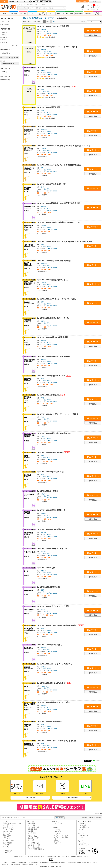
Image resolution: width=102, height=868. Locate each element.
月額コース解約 (32, 836)
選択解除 (3, 61)
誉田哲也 (43, 71)
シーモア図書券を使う (34, 843)
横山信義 (43, 206)
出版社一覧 (92, 818)
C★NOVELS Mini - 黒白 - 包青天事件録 (52, 337)
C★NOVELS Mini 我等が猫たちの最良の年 (54, 433)
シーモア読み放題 (7, 851)
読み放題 (12, 1)
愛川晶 (43, 187)
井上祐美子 (44, 340)
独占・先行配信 (8, 843)
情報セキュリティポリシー (41, 856)
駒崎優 (43, 417)
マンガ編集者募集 (84, 827)
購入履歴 (30, 831)
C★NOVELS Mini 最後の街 (47, 67)
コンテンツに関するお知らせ (36, 849)
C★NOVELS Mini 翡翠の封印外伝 (50, 472)
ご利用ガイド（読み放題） (61, 837)
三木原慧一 (44, 436)
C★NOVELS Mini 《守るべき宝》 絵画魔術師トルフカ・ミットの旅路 (64, 242)
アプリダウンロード (59, 823)
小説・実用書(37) (5, 24)
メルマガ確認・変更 (34, 827)
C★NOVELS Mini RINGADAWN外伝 (51, 683)
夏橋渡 (43, 245)
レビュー (19, 1)
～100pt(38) (4, 72)
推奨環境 (56, 841)
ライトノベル (60, 14)
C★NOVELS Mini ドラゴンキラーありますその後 (56, 741)
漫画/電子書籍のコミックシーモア (12, 823)
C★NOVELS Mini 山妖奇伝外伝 (49, 722)
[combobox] (48, 8)
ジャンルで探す (23, 8)
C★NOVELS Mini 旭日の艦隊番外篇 (51, 510)
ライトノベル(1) (5, 22)
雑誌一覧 (85, 818)
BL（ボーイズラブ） (9, 829)
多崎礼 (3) (3, 40)
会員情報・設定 (32, 829)
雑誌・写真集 (79, 14)
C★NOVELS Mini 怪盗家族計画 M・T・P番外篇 (56, 127)
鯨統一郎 (43, 552)
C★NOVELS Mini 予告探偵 (47, 491)
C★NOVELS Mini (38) (8, 64)
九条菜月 (43, 628)
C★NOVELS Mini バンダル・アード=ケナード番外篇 (58, 414)
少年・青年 (14, 14)
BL (32, 14)
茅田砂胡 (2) (4, 42)
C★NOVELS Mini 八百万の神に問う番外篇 (54, 87)
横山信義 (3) (4, 37)
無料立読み (93, 35)
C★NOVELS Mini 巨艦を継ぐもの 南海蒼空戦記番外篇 (58, 203)
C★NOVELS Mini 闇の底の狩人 (49, 645)
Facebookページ (84, 835)
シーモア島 (27, 1)
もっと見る (15, 45)
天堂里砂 (43, 149)
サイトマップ (57, 843)
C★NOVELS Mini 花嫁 (46, 568)
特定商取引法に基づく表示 (54, 856)
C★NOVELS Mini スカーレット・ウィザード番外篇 (57, 47)
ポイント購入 (32, 825)
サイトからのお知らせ (34, 847)
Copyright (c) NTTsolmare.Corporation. (51, 867)
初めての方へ (57, 833)
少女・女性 (23, 14)
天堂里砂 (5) (4, 32)
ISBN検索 (74, 856)
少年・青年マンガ (8, 825)
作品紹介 (81, 823)
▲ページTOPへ (98, 813)
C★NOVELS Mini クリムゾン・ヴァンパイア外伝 (56, 299)
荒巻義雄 (43, 513)
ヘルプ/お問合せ (58, 831)
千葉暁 (43, 456)
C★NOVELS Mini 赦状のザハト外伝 (51, 376)
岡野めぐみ (44, 168)
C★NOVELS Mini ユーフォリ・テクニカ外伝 (54, 664)
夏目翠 (43, 302)
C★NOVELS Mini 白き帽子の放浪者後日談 (54, 261)
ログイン (95, 1)
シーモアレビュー (7, 853)
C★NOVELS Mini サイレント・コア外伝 (53, 606)
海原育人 (43, 744)
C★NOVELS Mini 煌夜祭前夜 (48, 107)
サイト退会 (31, 840)
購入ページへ (93, 31)
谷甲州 (43, 590)
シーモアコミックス (42, 14)
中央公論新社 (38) (5, 53)
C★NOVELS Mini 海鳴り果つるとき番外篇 (54, 357)
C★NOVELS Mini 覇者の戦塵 (48, 587)
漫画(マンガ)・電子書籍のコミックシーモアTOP (38, 18)
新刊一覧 (98, 818)
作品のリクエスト (59, 839)
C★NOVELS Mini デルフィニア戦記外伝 (53, 26)
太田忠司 (43, 494)
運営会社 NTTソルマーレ (82, 856)
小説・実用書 (70, 14)
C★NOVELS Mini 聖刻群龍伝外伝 (50, 453)
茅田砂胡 (43, 29)
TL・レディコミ (8, 831)
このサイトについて (66, 856)
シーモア (4, 1)
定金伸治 (43, 667)
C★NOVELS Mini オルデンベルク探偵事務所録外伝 (57, 625)
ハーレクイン (7, 839)
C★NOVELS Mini (52, 33)
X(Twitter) (82, 837)
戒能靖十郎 (44, 129)
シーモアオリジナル (9, 841)
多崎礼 (43, 90)
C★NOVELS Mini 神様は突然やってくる (53, 280)
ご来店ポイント (30, 798)
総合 (5, 14)
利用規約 (21, 856)
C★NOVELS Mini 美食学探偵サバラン (52, 184)
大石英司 (43, 609)
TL (51, 14)
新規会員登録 (32, 823)
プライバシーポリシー (29, 856)
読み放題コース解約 (34, 838)
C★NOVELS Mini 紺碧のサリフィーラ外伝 (54, 702)
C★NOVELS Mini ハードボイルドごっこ (53, 549)
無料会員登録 (82, 1)
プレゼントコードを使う (35, 845)
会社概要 (16, 856)
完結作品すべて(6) (6, 80)
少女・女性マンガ (8, 827)
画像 (53, 22)
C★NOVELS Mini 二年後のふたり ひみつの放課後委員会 (59, 165)
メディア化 (88, 14)
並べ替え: (84, 22)
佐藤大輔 (43, 532)
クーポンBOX (32, 833)
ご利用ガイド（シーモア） (61, 835)
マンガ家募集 (83, 825)
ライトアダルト (97, 14)
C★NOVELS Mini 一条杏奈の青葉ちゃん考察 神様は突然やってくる (63, 146)
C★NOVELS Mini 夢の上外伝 (49, 395)
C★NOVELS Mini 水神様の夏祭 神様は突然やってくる (58, 222)
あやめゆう (44, 686)
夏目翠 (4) (3, 35)
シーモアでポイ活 (72, 798)
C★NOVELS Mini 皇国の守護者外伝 (51, 529)
